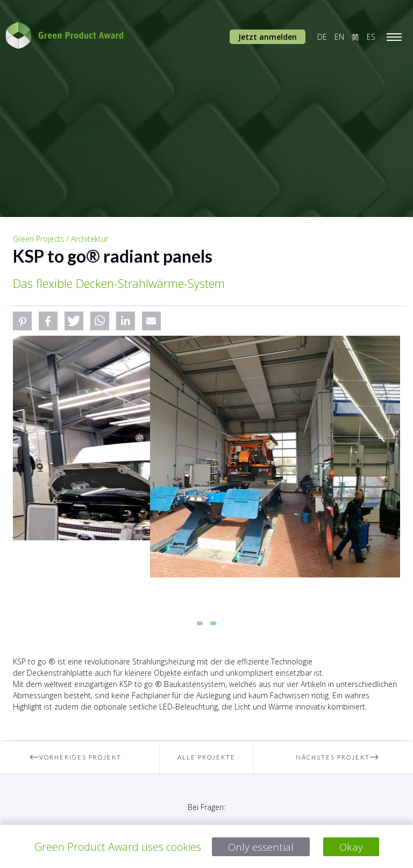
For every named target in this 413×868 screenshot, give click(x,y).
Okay (352, 847)
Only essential (261, 847)
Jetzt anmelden (268, 37)
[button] (22, 321)
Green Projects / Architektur (60, 239)
